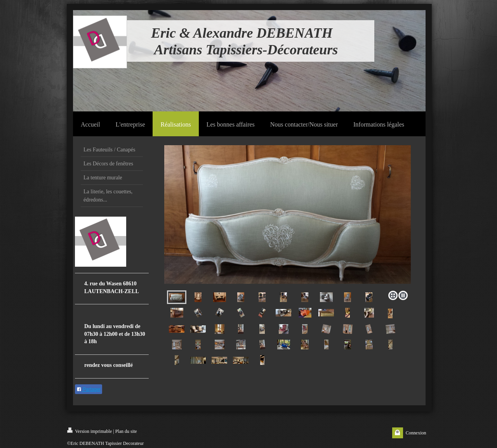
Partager (89, 389)
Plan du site (126, 431)
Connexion (416, 433)
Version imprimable (90, 431)
